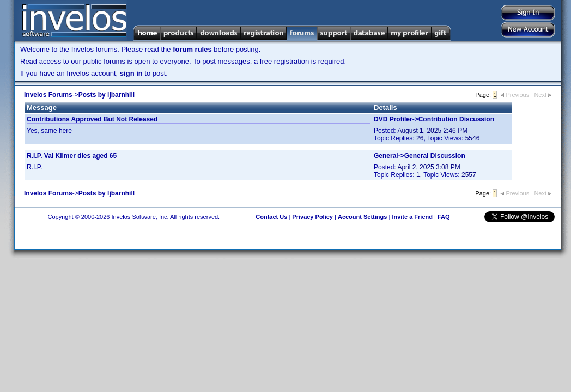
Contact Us (271, 217)
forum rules (192, 49)
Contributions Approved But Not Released (92, 119)
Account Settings (362, 217)
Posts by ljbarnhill (107, 95)
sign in (131, 73)
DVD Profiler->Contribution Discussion (434, 119)
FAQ (444, 217)
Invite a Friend (412, 217)
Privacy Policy (312, 217)
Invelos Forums (48, 95)
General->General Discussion (420, 156)
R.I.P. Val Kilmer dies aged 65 (72, 156)
